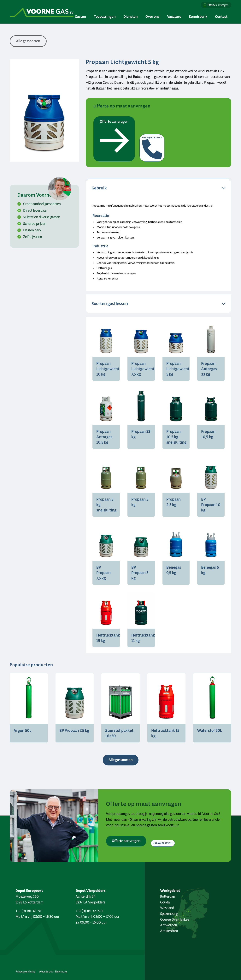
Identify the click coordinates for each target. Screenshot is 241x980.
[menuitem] (215, 5)
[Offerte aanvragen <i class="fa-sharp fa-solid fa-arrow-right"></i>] (126, 841)
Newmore (61, 971)
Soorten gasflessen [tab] (110, 304)
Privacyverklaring (25, 971)
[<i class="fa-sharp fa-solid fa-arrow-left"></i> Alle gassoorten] (28, 41)
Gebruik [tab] (99, 188)
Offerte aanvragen (218, 5)
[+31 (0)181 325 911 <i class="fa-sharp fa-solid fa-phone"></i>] (163, 843)
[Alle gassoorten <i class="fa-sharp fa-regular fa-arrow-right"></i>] (121, 760)
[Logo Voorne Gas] (42, 12)
